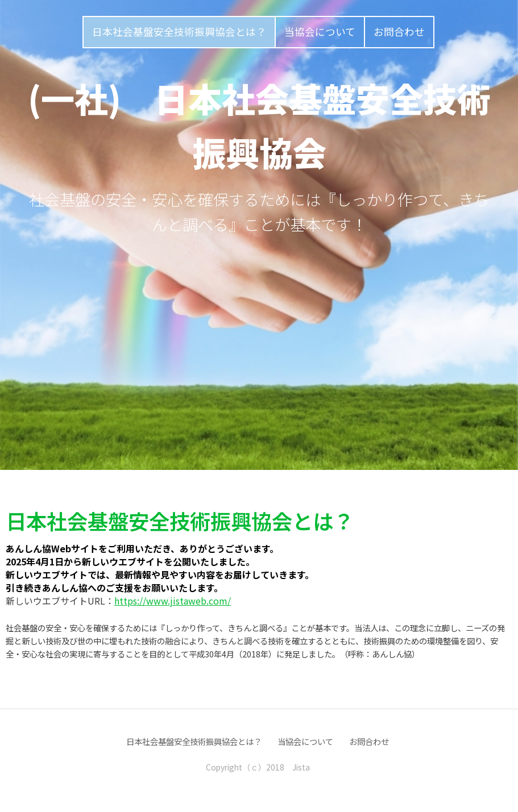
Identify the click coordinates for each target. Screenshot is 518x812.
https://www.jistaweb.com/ (173, 601)
